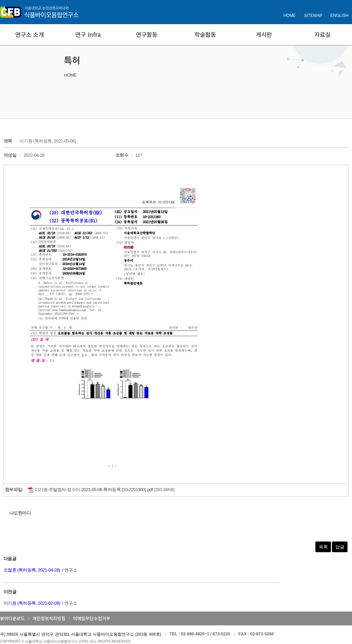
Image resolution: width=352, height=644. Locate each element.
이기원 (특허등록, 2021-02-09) (32, 603)
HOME (289, 16)
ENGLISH (339, 16)
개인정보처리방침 (49, 618)
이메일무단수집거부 (92, 618)
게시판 (264, 34)
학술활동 (205, 34)
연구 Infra (88, 34)
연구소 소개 (30, 34)
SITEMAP (313, 16)
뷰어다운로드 (12, 618)
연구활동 (147, 34)
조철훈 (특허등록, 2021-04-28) (32, 570)
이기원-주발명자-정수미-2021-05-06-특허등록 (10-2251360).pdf (90, 490)
